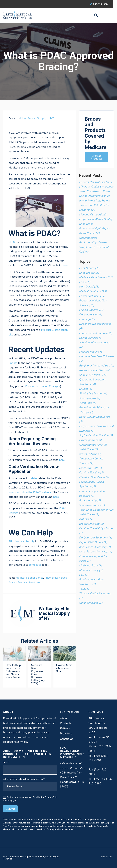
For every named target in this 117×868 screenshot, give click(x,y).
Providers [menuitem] (66, 734)
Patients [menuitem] (65, 728)
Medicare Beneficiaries (29, 578)
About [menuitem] (64, 718)
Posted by (31, 118)
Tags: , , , (38, 580)
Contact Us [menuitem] (67, 739)
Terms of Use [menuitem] (106, 857)
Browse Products (96, 157)
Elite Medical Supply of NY (37, 118)
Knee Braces (52, 578)
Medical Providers (29, 582)
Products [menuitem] (66, 723)
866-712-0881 (103, 4)
